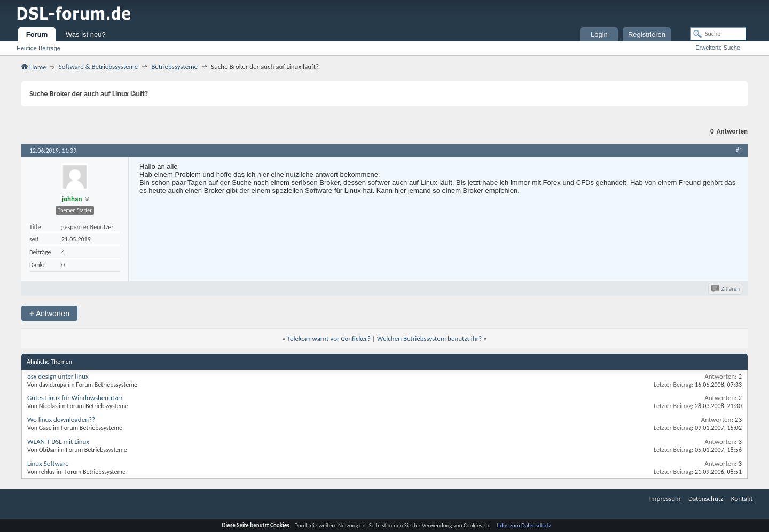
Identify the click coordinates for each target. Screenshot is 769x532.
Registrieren (647, 34)
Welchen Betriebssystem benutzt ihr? (429, 338)
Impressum (665, 499)
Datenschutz (706, 499)
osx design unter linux (58, 376)
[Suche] (718, 34)
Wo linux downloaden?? (61, 420)
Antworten (49, 313)
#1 (739, 150)
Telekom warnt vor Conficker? (329, 338)
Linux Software (48, 463)
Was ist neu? (86, 34)
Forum (37, 34)
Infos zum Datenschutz (524, 525)
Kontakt (742, 499)
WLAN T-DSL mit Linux (58, 441)
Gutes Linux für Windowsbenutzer (75, 398)
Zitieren (726, 289)
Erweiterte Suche (718, 48)
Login (599, 34)
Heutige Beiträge (38, 48)
